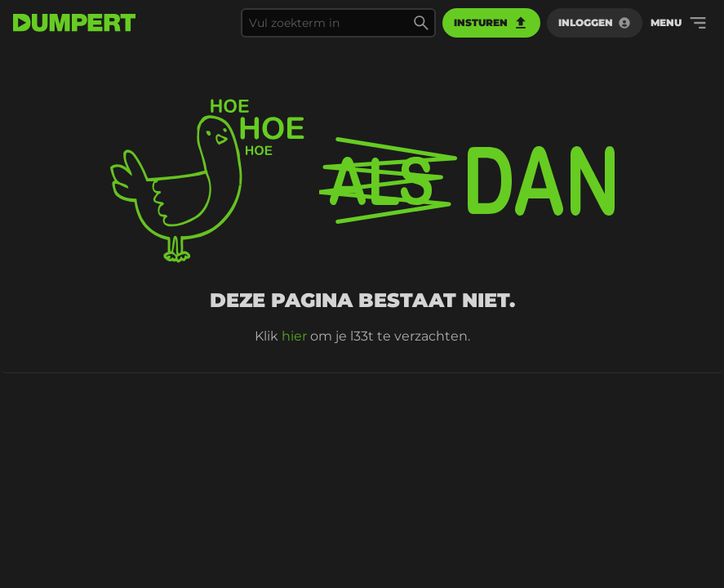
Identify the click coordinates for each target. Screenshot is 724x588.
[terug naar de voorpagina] (74, 23)
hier (294, 336)
